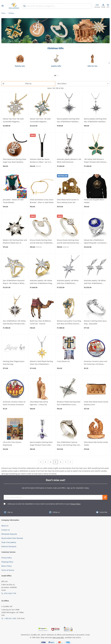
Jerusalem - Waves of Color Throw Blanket (13, 201)
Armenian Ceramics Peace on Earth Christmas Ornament (14, 403)
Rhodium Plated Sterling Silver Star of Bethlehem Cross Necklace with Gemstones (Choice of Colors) (69, 403)
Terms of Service (8, 570)
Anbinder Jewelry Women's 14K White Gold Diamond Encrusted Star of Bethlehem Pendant (69, 161)
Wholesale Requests (9, 534)
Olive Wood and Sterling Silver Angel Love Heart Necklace (15, 161)
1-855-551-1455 (10, 618)
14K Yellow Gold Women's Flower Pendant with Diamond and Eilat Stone (96, 161)
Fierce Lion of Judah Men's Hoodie (94, 201)
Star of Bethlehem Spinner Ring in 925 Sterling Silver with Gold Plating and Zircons (69, 444)
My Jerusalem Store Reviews (12, 538)
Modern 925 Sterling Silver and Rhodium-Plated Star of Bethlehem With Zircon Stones (15, 242)
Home (3, 13)
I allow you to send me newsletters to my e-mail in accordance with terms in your (44, 504)
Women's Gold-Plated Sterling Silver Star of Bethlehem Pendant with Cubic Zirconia (41, 363)
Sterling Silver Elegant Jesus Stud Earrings (14, 363)
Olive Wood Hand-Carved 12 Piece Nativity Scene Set (68, 201)
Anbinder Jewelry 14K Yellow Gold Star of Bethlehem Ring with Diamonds (41, 282)
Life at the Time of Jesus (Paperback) (12, 444)
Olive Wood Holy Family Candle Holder (96, 444)
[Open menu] (3, 6)
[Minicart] (108, 6)
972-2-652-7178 (10, 593)
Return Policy (6, 566)
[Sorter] (83, 84)
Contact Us (6, 530)
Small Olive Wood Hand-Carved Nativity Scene (96, 403)
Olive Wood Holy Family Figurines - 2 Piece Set (39, 403)
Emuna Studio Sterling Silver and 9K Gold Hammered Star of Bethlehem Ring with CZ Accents (69, 242)
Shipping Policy (7, 562)
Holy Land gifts (58, 637)
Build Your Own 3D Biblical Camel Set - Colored (40, 322)
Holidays (11, 13)
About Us (5, 526)
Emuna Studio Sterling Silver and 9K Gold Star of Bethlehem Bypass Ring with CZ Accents (42, 242)
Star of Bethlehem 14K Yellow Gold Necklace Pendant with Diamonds (14, 322)
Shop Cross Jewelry (9, 542)
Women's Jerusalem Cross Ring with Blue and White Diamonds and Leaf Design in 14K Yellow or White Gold (69, 322)
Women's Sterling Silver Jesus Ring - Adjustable (95, 322)
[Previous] (41, 462)
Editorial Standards (9, 546)
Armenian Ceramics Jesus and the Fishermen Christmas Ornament (96, 363)
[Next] (109, 63)
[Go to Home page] (14, 6)
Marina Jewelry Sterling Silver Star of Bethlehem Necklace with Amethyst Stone (68, 120)
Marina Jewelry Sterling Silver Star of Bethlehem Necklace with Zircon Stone (95, 120)
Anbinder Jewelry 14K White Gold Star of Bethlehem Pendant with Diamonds (68, 282)
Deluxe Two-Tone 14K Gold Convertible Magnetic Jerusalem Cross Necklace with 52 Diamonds (15, 120)
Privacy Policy (75, 504)
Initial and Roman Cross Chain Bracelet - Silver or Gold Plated (42, 201)
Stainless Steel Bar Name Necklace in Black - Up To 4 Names (40, 161)
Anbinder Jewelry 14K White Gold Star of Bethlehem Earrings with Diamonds (95, 282)
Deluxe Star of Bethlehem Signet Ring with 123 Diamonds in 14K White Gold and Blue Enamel (96, 242)
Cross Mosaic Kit (63, 361)
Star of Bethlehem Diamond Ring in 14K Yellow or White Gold (14, 282)
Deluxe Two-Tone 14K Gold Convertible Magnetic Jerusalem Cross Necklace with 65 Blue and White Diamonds (42, 120)
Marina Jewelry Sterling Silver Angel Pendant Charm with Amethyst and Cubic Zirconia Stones (41, 444)
